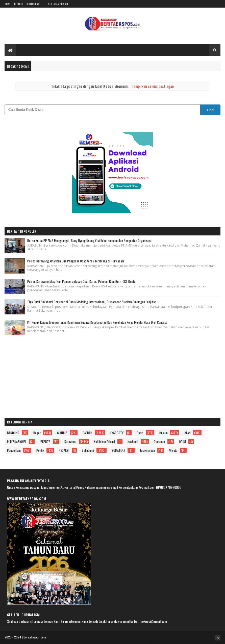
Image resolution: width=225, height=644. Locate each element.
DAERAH (87, 433)
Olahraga (159, 441)
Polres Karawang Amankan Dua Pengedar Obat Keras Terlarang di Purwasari (76, 261)
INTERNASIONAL (17, 441)
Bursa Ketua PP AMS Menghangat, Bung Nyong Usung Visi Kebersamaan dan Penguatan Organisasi (89, 240)
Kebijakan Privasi (58, 4)
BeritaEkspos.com (35, 637)
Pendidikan (14, 450)
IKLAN (187, 433)
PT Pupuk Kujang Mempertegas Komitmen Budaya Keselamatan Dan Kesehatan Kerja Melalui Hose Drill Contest (97, 322)
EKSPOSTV (117, 433)
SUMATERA (118, 450)
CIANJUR (62, 433)
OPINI (182, 441)
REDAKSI (64, 450)
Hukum (164, 433)
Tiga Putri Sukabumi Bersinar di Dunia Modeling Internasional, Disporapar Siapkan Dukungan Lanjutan (92, 302)
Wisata (173, 450)
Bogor (37, 433)
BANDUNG (13, 433)
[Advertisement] (113, 378)
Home (7, 4)
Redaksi (18, 4)
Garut (140, 433)
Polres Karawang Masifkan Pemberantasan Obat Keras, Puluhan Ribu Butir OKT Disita (81, 281)
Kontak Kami (33, 4)
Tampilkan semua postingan (153, 86)
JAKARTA (45, 441)
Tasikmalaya (147, 450)
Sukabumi (88, 450)
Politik (40, 450)
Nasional (133, 441)
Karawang (70, 441)
